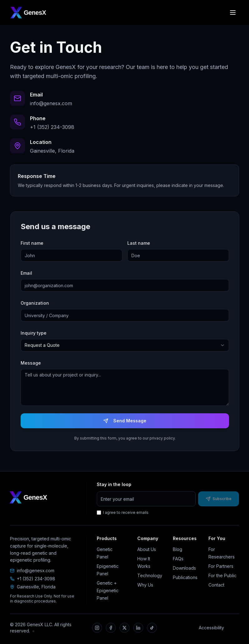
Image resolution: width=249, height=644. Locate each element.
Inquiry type (35, 333)
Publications (185, 577)
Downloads (184, 568)
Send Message (127, 421)
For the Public (222, 575)
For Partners (221, 566)
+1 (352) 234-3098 (36, 579)
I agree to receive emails (123, 512)
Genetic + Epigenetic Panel (108, 590)
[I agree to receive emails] (99, 513)
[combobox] (127, 345)
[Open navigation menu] (233, 12)
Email (28, 273)
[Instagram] (97, 628)
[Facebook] (111, 628)
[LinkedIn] (138, 628)
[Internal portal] (33, 631)
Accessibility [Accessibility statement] (211, 628)
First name (34, 243)
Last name (141, 243)
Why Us (145, 585)
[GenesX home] (28, 12)
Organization (37, 303)
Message (33, 363)
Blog (178, 549)
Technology (150, 575)
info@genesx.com (36, 570)
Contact (216, 585)
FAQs (178, 559)
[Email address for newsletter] (146, 499)
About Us (147, 549)
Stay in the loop (114, 484)
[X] (124, 628)
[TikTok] (152, 628)
